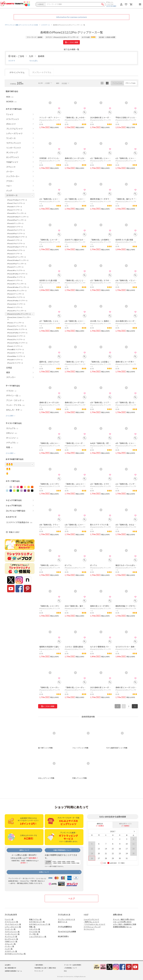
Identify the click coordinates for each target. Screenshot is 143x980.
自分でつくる (63, 922)
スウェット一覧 (10, 944)
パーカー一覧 (9, 946)
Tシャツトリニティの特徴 (67, 931)
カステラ (12, 61)
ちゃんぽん (34, 61)
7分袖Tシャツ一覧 (11, 941)
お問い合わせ (118, 914)
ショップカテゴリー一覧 (38, 936)
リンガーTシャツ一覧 (12, 934)
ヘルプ (71, 898)
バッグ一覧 (9, 949)
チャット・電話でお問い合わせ (124, 919)
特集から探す (14, 532)
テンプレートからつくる (66, 919)
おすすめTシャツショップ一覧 (40, 924)
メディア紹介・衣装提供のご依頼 (125, 924)
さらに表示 (10, 416)
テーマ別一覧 (34, 934)
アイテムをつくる (64, 914)
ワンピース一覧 (10, 929)
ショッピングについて (91, 919)
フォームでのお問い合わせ (122, 922)
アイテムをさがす (11, 914)
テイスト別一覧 (35, 932)
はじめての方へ (63, 936)
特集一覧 (32, 927)
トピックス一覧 (35, 929)
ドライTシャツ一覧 (11, 922)
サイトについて (89, 929)
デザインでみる (130, 83)
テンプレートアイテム (42, 72)
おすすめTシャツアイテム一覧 (15, 954)
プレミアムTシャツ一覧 (13, 924)
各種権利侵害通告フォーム (122, 927)
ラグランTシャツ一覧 (12, 932)
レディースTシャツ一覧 (13, 927)
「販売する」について (91, 922)
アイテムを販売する (65, 927)
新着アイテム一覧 (35, 919)
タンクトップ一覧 (11, 936)
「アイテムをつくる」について (94, 924)
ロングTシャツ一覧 (11, 939)
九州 (31, 56)
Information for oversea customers (71, 17)
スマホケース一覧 (11, 951)
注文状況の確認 (111, 6)
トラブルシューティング (92, 927)
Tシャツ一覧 (9, 919)
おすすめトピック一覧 (37, 922)
